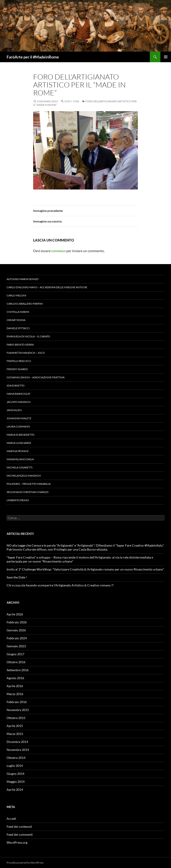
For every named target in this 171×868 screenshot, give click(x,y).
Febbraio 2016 (17, 702)
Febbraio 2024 (17, 638)
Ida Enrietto (16, 386)
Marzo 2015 (15, 734)
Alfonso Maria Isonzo (23, 279)
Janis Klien (14, 410)
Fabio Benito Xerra (20, 345)
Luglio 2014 (15, 766)
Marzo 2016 (15, 694)
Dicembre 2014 (17, 742)
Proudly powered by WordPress (25, 863)
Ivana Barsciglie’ (19, 394)
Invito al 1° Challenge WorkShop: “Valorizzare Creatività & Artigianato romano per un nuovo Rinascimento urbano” (85, 569)
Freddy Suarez (17, 369)
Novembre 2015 (18, 710)
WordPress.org (17, 842)
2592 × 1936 (72, 101)
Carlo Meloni (16, 295)
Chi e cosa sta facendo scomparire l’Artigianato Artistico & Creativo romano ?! (60, 585)
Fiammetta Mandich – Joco (26, 353)
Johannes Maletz (19, 418)
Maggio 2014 (16, 782)
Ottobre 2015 (16, 718)
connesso (58, 251)
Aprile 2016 (15, 686)
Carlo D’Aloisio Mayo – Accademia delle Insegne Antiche (47, 287)
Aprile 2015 (15, 726)
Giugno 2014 (15, 774)
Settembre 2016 (18, 670)
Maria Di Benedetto (21, 435)
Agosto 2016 (15, 678)
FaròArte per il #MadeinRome (33, 57)
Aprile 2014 (15, 790)
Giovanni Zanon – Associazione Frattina (36, 377)
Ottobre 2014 (16, 758)
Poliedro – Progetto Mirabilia (29, 484)
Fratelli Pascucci (19, 361)
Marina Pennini (18, 451)
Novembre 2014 (18, 750)
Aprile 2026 (15, 614)
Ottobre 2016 (16, 662)
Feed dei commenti (20, 834)
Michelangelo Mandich (24, 476)
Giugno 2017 (15, 654)
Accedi (11, 819)
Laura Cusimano (18, 426)
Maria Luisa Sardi (19, 443)
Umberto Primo (18, 500)
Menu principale (166, 57)
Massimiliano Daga (20, 459)
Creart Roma (16, 320)
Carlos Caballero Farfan (25, 304)
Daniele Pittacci (18, 328)
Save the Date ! (17, 577)
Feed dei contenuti (19, 826)
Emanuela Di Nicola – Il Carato (28, 336)
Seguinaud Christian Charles (28, 492)
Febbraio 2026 (17, 622)
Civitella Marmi (18, 312)
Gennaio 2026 (16, 630)
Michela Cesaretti (20, 467)
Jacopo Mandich (19, 402)
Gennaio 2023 (16, 646)
